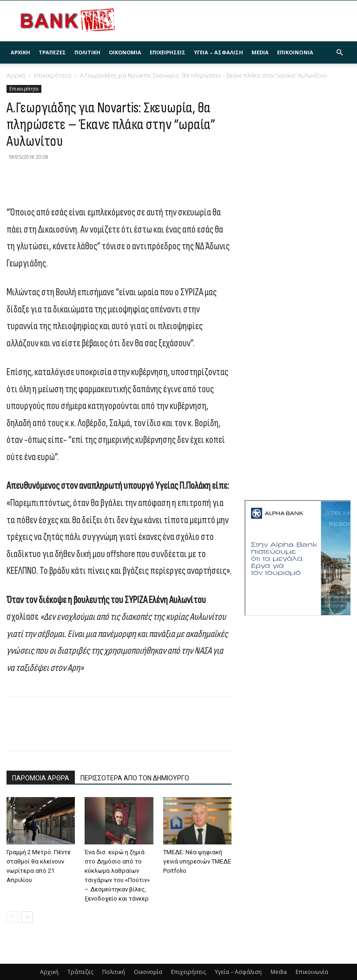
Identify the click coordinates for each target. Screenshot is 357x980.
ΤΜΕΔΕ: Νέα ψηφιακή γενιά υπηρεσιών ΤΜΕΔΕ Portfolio (197, 861)
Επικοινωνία (295, 52)
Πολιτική (87, 52)
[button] (339, 53)
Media (260, 52)
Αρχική (20, 52)
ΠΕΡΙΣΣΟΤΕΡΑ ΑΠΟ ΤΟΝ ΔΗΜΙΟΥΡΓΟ (135, 778)
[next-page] (27, 917)
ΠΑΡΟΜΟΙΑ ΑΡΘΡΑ (41, 778)
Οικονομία (125, 52)
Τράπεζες (52, 52)
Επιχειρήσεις (168, 52)
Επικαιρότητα (53, 75)
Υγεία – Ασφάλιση (218, 52)
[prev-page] (12, 917)
